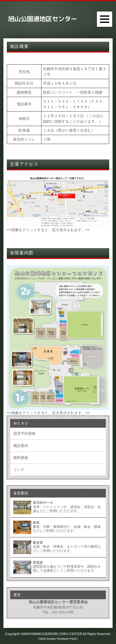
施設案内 (21, 446)
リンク (19, 470)
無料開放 (21, 458)
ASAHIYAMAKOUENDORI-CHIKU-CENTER (52, 634)
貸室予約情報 (24, 434)
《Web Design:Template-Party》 (58, 639)
